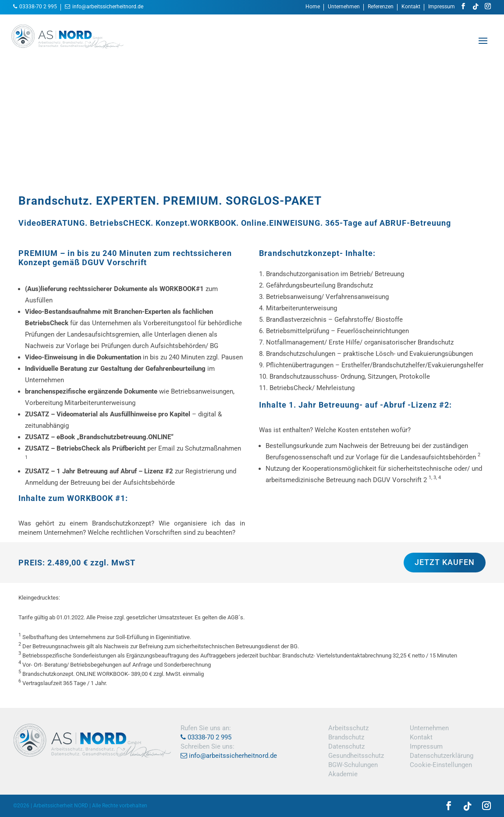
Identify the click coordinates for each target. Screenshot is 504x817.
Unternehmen (344, 7)
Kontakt (411, 7)
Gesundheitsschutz (356, 756)
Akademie (343, 774)
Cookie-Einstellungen (441, 765)
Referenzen (381, 7)
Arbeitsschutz (348, 728)
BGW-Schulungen (353, 765)
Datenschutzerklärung (442, 756)
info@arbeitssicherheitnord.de (108, 7)
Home (313, 7)
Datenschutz (346, 746)
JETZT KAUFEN (445, 562)
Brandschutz (346, 737)
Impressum (442, 7)
